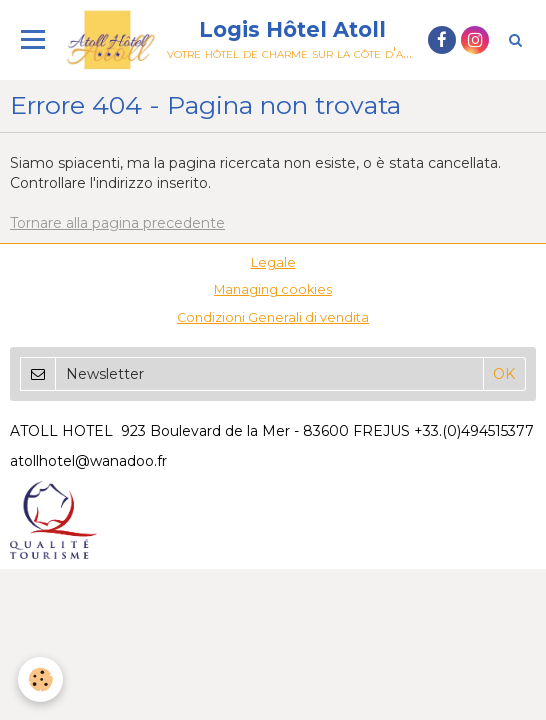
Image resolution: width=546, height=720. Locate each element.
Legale (273, 262)
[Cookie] (40, 679)
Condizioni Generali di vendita (273, 317)
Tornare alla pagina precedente (117, 223)
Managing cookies (273, 289)
